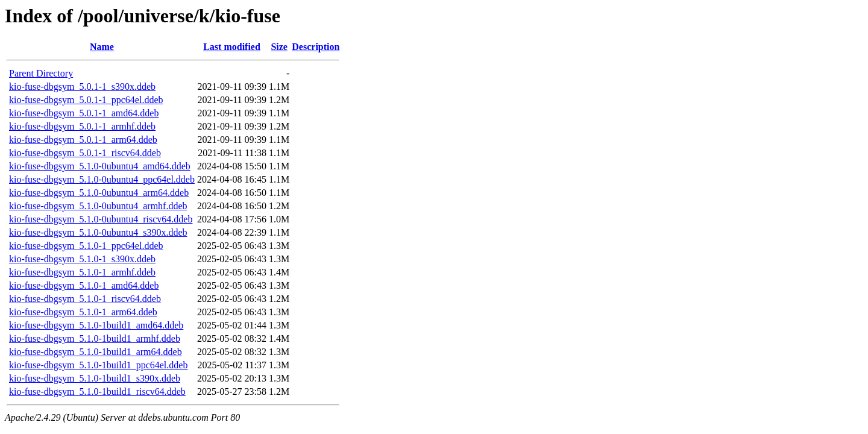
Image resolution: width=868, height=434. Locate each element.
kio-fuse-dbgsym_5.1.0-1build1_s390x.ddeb (95, 378)
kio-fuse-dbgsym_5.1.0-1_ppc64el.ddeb (86, 246)
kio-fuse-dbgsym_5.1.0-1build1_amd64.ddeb (96, 325)
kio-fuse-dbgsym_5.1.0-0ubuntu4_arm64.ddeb (99, 193)
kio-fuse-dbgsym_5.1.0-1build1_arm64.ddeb (96, 352)
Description (316, 47)
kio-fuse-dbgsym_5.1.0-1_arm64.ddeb (83, 312)
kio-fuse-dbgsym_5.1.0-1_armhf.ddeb (82, 272)
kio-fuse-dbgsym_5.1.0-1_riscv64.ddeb (85, 299)
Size (279, 47)
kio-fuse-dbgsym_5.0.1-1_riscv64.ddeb (85, 153)
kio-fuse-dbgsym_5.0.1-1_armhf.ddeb (82, 126)
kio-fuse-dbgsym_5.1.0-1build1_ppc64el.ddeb (98, 365)
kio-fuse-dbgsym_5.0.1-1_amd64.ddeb (84, 113)
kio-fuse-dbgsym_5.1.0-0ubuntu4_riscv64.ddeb (101, 219)
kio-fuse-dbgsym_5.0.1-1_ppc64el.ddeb (86, 100)
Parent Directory (41, 73)
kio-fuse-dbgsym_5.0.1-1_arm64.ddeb (83, 140)
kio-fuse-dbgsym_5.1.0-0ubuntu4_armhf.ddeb (98, 206)
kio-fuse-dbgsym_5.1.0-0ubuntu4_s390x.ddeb (98, 232)
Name (102, 47)
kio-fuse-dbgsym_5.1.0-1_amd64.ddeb (84, 285)
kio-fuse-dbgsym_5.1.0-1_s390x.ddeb (82, 259)
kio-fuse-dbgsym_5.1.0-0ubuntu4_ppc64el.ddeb (102, 179)
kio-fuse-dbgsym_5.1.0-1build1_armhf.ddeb (95, 338)
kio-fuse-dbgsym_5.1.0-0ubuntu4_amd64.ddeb (100, 166)
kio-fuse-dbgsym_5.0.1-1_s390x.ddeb (82, 86)
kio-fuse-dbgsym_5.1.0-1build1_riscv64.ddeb (97, 392)
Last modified (232, 47)
